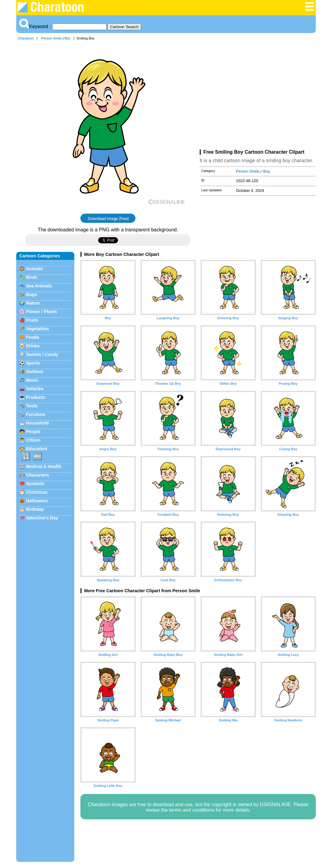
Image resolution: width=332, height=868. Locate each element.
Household (37, 423)
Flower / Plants (42, 312)
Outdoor (35, 372)
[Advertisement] (258, 96)
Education (37, 449)
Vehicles (35, 389)
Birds (32, 277)
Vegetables (37, 329)
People (33, 432)
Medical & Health (44, 466)
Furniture (36, 414)
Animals (34, 269)
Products (35, 397)
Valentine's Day (42, 518)
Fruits (32, 320)
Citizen (33, 440)
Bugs (31, 294)
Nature (33, 303)
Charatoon (26, 38)
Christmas (37, 492)
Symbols (35, 484)
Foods (33, 337)
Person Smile (52, 38)
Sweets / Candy (42, 354)
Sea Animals (39, 286)
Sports (33, 363)
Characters (37, 475)
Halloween (37, 501)
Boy (67, 38)
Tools (32, 406)
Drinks (33, 346)
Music (32, 380)
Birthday (35, 509)
